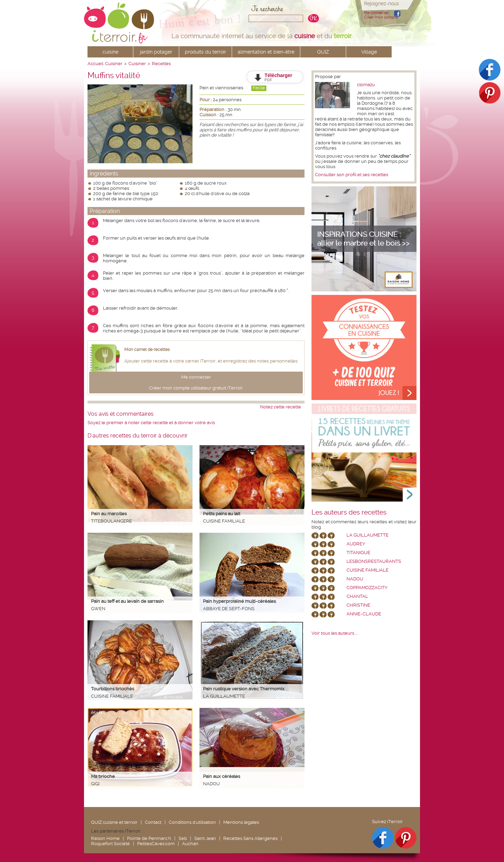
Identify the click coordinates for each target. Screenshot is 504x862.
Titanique (358, 553)
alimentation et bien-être (266, 52)
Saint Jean (205, 838)
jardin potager (156, 52)
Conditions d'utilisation (192, 822)
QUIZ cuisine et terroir (114, 822)
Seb (183, 838)
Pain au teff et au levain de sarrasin (127, 601)
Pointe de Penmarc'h (149, 838)
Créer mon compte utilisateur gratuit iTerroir (196, 388)
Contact (153, 822)
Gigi (95, 784)
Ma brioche (103, 776)
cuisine (110, 52)
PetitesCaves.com (156, 844)
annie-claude (364, 614)
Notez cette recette (281, 407)
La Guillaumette (224, 696)
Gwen (98, 609)
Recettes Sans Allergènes (250, 838)
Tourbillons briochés (113, 689)
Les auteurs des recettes (349, 512)
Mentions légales (241, 822)
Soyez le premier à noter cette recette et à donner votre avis (151, 423)
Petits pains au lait (222, 514)
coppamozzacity (367, 588)
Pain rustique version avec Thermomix (244, 689)
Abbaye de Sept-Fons (229, 609)
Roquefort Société (110, 844)
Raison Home (105, 838)
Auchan (190, 844)
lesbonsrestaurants (374, 561)
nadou (211, 784)
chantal (357, 596)
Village (369, 52)
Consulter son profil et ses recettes (352, 175)
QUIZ (323, 52)
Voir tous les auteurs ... (334, 633)
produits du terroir (205, 52)
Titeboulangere (111, 521)
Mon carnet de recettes (147, 350)
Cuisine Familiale (224, 521)
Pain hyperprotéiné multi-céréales (239, 601)
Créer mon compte (381, 17)
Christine (358, 605)
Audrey (356, 544)
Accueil (95, 64)
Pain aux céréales (222, 776)
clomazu (366, 85)
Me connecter (376, 13)
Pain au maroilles (109, 514)
